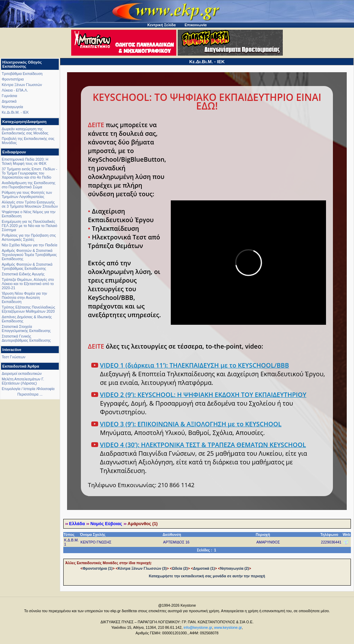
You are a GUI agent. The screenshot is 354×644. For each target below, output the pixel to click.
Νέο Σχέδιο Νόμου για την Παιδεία (30, 245)
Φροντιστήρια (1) (97, 568)
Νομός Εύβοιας (106, 524)
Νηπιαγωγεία (12, 107)
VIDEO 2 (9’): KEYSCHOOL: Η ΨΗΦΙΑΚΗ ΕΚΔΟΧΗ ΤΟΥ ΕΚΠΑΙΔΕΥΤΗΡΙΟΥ (203, 395)
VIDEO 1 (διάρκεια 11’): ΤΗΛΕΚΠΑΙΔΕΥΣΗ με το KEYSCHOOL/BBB (194, 365)
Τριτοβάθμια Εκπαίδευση (22, 74)
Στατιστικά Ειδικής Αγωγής (23, 274)
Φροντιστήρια (13, 79)
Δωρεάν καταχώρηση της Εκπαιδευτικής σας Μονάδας (25, 131)
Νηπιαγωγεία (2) (235, 568)
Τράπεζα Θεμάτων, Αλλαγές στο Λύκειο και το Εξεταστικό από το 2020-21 (28, 284)
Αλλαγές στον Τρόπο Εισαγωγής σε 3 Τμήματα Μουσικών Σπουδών (30, 204)
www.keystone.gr (228, 627)
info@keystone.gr (198, 627)
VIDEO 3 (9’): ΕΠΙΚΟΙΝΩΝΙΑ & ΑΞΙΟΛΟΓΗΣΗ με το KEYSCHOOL (191, 424)
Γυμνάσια (9, 96)
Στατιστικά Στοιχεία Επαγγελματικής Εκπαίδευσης (26, 329)
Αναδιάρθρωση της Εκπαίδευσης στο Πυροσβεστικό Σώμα (29, 185)
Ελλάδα (77, 524)
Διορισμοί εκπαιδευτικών (22, 373)
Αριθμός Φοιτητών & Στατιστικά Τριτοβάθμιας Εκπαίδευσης (27, 266)
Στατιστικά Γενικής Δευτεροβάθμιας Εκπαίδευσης (26, 338)
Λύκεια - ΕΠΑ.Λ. (15, 90)
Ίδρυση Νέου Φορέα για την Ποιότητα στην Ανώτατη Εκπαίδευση (24, 297)
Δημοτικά (9, 101)
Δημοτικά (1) (204, 568)
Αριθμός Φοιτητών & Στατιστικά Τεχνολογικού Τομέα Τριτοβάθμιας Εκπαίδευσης (29, 255)
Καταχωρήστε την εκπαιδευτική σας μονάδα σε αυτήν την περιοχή (207, 576)
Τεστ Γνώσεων (13, 357)
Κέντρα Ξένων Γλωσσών (22, 85)
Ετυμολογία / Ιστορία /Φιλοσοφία (28, 389)
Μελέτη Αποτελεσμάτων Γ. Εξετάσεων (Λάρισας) (23, 381)
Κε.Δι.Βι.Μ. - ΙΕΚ (15, 112)
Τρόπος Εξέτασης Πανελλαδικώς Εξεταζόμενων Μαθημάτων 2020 (29, 309)
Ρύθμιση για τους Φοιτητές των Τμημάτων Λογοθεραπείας (27, 195)
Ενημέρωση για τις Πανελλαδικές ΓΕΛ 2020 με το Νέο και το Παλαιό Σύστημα (29, 226)
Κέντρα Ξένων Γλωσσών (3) (142, 568)
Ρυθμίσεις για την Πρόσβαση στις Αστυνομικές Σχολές (29, 237)
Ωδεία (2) (180, 568)
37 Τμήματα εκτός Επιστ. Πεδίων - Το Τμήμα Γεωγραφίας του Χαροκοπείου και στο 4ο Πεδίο (30, 173)
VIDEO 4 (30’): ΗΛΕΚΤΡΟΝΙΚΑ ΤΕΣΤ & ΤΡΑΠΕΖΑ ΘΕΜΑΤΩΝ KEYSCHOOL (203, 445)
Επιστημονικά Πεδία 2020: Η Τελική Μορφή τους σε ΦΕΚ (25, 161)
